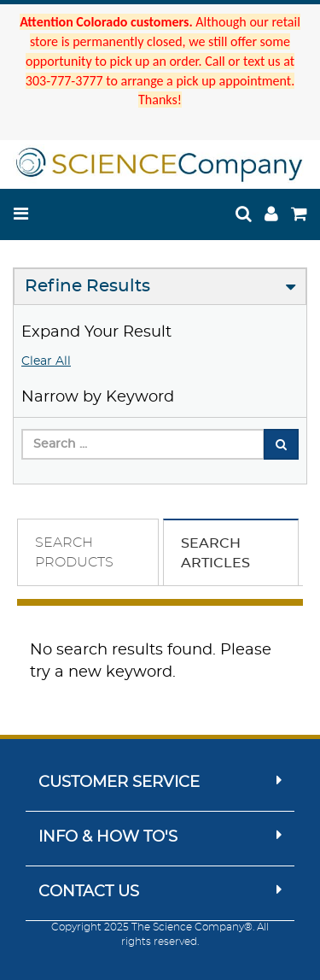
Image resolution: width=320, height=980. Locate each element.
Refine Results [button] (87, 286)
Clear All (46, 361)
